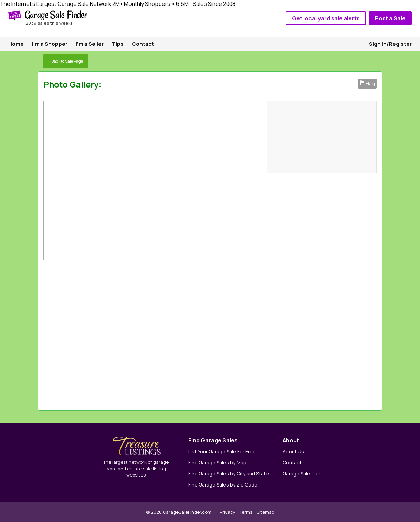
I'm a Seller (90, 44)
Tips (118, 44)
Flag (367, 84)
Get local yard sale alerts (326, 18)
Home (16, 44)
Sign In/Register (390, 44)
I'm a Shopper (50, 44)
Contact (143, 44)
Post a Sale (390, 18)
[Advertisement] (282, 334)
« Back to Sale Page (66, 61)
